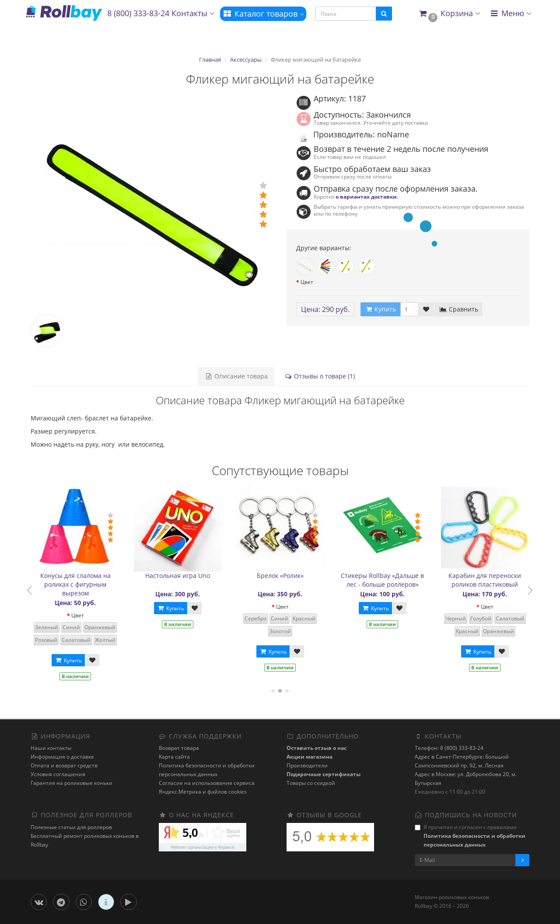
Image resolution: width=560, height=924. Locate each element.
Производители (307, 765)
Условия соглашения (58, 774)
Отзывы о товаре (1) (320, 376)
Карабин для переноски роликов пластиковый (491, 580)
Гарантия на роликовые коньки (72, 783)
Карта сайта (174, 757)
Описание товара (236, 376)
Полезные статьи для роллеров (71, 827)
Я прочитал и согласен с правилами (470, 836)
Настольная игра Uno (184, 576)
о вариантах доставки (366, 196)
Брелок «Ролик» (286, 576)
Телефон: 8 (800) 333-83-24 (449, 748)
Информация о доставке (62, 757)
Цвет (307, 282)
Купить (74, 660)
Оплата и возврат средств (64, 765)
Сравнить (459, 309)
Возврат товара (179, 748)
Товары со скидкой (311, 783)
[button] (449, 14)
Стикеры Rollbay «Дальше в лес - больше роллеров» (389, 580)
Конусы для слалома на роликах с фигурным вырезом (82, 584)
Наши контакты (51, 748)
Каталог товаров (263, 14)
